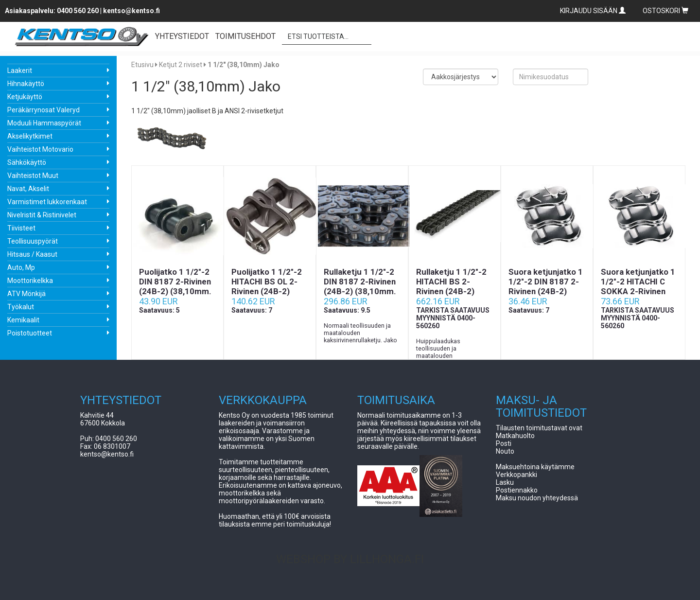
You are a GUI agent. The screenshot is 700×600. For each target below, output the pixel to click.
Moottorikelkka (30, 281)
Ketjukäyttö (25, 97)
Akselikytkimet (30, 136)
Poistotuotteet (30, 333)
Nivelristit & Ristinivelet (42, 215)
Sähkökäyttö (27, 162)
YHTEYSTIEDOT (182, 36)
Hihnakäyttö (26, 84)
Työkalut (21, 307)
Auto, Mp (21, 267)
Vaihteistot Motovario (40, 149)
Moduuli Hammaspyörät (44, 123)
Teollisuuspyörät (33, 241)
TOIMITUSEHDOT (245, 36)
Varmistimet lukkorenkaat (47, 202)
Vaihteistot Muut (33, 176)
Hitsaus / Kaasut (32, 254)
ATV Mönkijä (26, 294)
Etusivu (142, 65)
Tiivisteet (21, 228)
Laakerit (20, 71)
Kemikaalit (23, 320)
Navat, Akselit (28, 189)
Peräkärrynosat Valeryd (44, 110)
